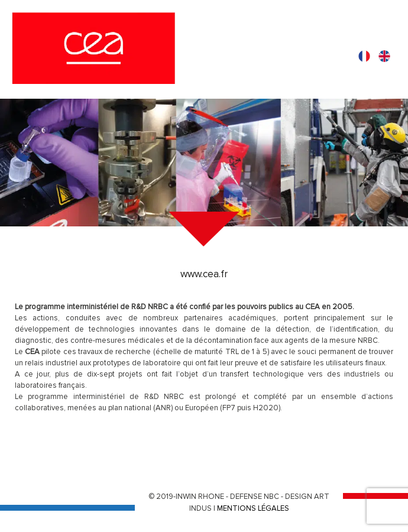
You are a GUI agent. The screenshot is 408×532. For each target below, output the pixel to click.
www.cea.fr (204, 274)
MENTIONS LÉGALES (253, 508)
